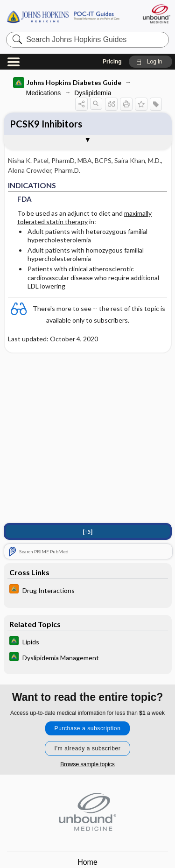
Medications (44, 93)
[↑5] (87, 532)
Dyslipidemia (93, 93)
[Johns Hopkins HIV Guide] (88, 590)
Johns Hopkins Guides (63, 16)
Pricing (112, 62)
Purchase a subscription (88, 728)
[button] (150, 62)
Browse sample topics (87, 764)
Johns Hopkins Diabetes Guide (67, 83)
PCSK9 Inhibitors (46, 124)
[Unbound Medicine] (156, 14)
